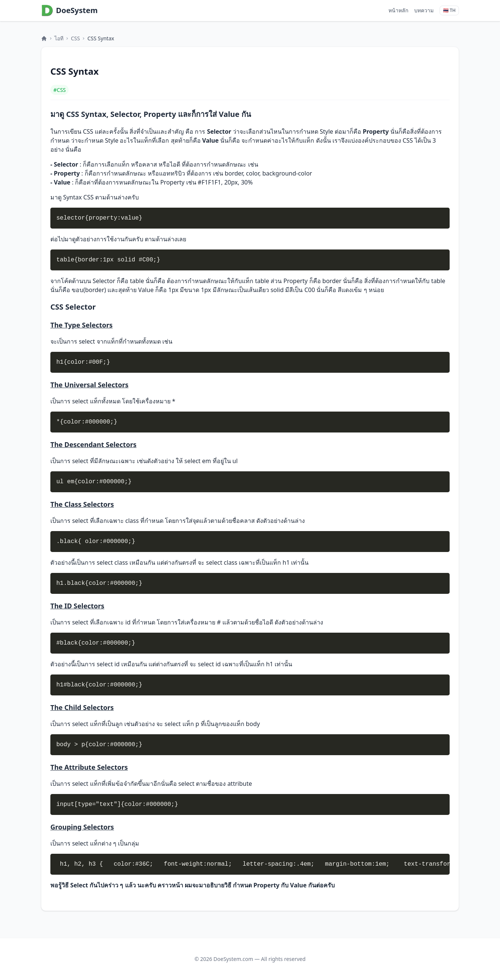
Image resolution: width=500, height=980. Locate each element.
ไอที (59, 38)
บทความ (424, 10)
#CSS (60, 90)
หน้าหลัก (398, 10)
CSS (75, 38)
